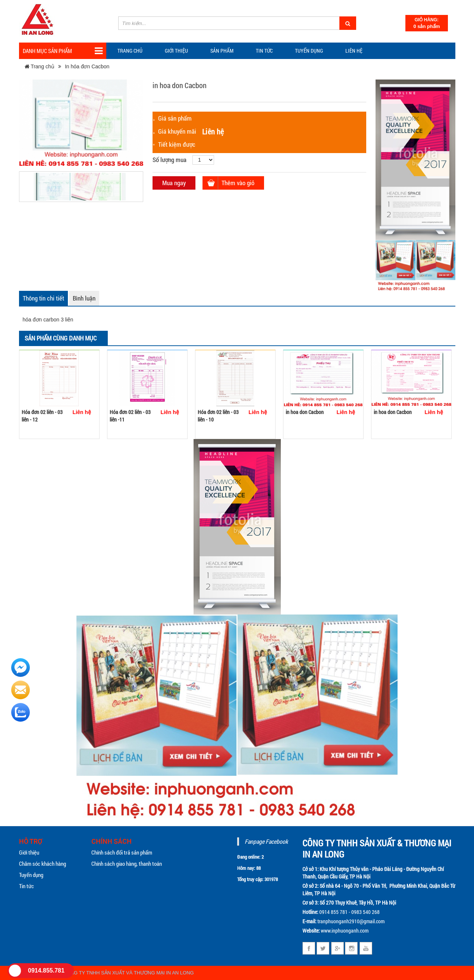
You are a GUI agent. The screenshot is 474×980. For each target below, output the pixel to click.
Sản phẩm (222, 51)
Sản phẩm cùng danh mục (61, 338)
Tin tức (26, 886)
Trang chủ (130, 51)
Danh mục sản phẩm (63, 51)
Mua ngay (174, 183)
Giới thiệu (176, 51)
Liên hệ (354, 51)
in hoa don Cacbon (305, 412)
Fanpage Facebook (266, 841)
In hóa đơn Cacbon (87, 66)
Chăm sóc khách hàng (43, 864)
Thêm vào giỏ (238, 183)
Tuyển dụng (309, 51)
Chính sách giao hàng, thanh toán (127, 864)
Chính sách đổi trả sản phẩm (122, 852)
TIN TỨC (264, 51)
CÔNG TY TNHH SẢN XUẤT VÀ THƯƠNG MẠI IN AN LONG (128, 973)
